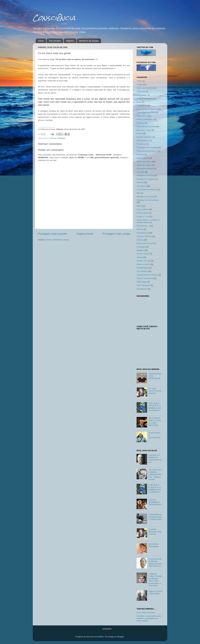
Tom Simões (55, 41)
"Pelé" (139, 81)
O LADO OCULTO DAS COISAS (155, 391)
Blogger (121, 637)
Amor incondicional (145, 88)
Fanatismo (141, 144)
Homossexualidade (145, 168)
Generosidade (143, 158)
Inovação (141, 172)
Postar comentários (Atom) (57, 240)
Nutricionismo (143, 213)
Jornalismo (141, 186)
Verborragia (142, 282)
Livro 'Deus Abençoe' (146, 612)
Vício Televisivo (143, 285)
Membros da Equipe (89, 41)
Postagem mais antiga (116, 234)
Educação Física (144, 130)
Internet (140, 183)
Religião (140, 250)
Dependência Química (146, 126)
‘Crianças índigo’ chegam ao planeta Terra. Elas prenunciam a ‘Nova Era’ (155, 580)
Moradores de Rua (145, 197)
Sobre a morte (143, 264)
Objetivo (70, 41)
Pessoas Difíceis (144, 236)
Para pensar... (143, 226)
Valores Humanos (144, 278)
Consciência (54, 18)
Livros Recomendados (146, 190)
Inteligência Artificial (145, 175)
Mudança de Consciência (148, 200)
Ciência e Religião (58, 138)
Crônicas (140, 123)
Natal (139, 206)
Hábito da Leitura (144, 162)
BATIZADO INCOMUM (153, 545)
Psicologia (141, 247)
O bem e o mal (143, 216)
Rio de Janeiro (143, 254)
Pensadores (142, 233)
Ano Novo (141, 92)
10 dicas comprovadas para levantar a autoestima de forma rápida (149, 618)
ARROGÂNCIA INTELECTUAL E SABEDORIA (155, 517)
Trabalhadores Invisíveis (147, 275)
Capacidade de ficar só (147, 109)
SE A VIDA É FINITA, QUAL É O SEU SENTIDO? (155, 422)
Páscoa (140, 229)
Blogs (139, 102)
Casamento (142, 116)
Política (140, 240)
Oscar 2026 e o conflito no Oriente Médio (148, 221)
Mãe (138, 193)
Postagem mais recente (52, 234)
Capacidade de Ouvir (146, 112)
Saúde (139, 257)
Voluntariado (142, 289)
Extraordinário (143, 141)
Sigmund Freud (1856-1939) (155, 592)
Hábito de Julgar (144, 165)
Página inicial (85, 234)
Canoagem (141, 106)
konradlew (99, 637)
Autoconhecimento (145, 99)
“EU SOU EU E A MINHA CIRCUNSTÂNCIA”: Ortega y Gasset (155, 475)
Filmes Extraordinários (146, 151)
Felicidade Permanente (147, 148)
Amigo (139, 84)
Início (41, 41)
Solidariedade (143, 268)
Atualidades (142, 95)
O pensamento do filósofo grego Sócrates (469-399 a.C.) (155, 563)
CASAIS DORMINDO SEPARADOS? (155, 502)
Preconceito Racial (145, 243)
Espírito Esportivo (144, 137)
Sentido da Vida (143, 261)
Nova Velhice (142, 209)
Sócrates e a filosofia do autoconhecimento (155, 459)
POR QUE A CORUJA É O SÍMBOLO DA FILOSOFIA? (155, 407)
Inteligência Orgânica (146, 179)
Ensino (140, 133)
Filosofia (140, 155)
